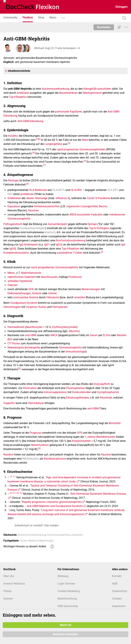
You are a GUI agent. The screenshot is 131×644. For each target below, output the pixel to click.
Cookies (117, 599)
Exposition (14, 206)
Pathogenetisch (13, 224)
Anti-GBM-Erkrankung (30, 121)
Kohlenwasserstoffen (47, 206)
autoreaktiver (64, 253)
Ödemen (13, 285)
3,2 (18, 493)
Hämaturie (53, 297)
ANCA (54, 335)
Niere (85, 140)
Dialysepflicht (102, 384)
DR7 (10, 194)
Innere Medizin (29, 541)
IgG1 (47, 245)
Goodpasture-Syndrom (24, 303)
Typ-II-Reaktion (18, 97)
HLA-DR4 (76, 190)
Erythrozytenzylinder (64, 327)
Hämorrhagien (12, 307)
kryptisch (50, 232)
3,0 (11, 493)
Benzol (103, 206)
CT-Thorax (14, 343)
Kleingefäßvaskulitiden (97, 89)
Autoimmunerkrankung (55, 89)
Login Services (66, 584)
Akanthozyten (49, 277)
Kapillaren (76, 112)
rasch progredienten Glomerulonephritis (54, 267)
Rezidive (8, 455)
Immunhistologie (76, 352)
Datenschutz (120, 591)
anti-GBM (31, 335)
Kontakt (117, 576)
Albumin (74, 331)
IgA (123, 245)
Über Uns (9, 576)
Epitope (92, 224)
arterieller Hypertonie (20, 281)
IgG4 (12, 249)
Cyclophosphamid (108, 392)
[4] (34, 153)
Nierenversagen (91, 289)
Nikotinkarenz (31, 459)
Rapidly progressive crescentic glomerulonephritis (52, 502)
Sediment (30, 277)
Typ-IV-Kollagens (99, 228)
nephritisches (16, 277)
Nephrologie (46, 541)
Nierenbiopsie (16, 347)
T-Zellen (78, 253)
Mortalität (115, 423)
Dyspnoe (31, 307)
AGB (115, 584)
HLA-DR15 (58, 190)
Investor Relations (14, 584)
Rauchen (33, 210)
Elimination (30, 388)
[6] (39, 448)
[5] (85, 161)
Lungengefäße (53, 144)
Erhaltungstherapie (78, 398)
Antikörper (23, 93)
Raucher (106, 455)
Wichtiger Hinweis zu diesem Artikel (25, 546)
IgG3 (59, 245)
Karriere (8, 599)
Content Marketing (69, 591)
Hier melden (51, 525)
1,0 (11, 476)
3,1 (14, 493)
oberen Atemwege (37, 198)
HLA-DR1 (113, 190)
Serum (94, 335)
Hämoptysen (60, 307)
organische (73, 206)
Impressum (119, 606)
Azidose (37, 293)
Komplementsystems (16, 253)
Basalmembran (68, 93)
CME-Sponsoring (68, 606)
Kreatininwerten (81, 441)
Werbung (63, 576)
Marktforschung (67, 599)
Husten (42, 307)
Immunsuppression (55, 392)
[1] (37, 139)
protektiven (27, 194)
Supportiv (9, 403)
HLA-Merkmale (38, 190)
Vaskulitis (77, 535)
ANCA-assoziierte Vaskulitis (86, 215)
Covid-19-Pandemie (99, 198)
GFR (31, 289)
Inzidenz (13, 136)
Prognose (35, 433)
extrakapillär (33, 347)
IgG (21, 245)
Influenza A (62, 198)
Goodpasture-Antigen (32, 228)
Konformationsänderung (71, 240)
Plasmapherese (75, 388)
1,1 (14, 476)
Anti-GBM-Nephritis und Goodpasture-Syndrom (55, 506)
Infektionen (14, 198)
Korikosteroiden (82, 392)
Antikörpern (31, 245)
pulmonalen (62, 112)
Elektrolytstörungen (19, 293)
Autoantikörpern (58, 224)
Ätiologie (13, 180)
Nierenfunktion (40, 445)
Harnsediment (16, 327)
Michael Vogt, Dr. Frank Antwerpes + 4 (57, 48)
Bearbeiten (104, 27)
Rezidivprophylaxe (55, 459)
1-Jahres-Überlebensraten (100, 437)
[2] (39, 139)
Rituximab (106, 398)
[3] (69, 143)
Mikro (11, 273)
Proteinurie (75, 277)
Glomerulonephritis (70, 347)
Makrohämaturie (31, 273)
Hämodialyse (36, 403)
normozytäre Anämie (26, 297)
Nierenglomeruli (92, 93)
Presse (7, 591)
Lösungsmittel (89, 206)
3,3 (21, 493)
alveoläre (80, 297)
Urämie (52, 293)
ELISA (106, 335)
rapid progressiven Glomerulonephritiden (81, 149)
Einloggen (122, 7)
